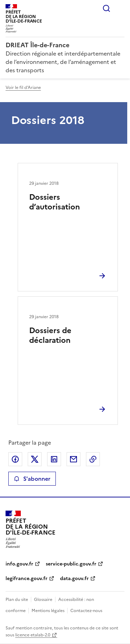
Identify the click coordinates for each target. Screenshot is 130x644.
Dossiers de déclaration (50, 335)
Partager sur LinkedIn (54, 459)
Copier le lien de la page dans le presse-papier (93, 459)
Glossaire (43, 600)
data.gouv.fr (74, 579)
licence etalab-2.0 (33, 635)
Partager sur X (35, 459)
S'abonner (32, 479)
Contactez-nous (86, 611)
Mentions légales (48, 611)
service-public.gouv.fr (71, 564)
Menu (120, 8)
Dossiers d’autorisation (55, 202)
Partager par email (73, 459)
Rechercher (106, 8)
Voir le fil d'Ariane (23, 88)
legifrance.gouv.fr (27, 579)
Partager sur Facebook (15, 459)
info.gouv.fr (19, 564)
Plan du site (17, 600)
